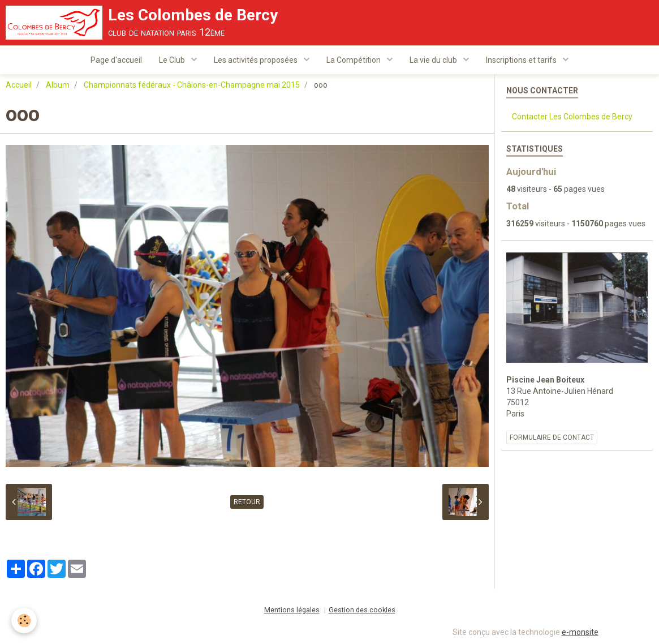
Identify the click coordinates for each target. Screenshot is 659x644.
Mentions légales (292, 610)
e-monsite (580, 633)
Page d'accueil (116, 60)
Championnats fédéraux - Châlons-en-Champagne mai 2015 (192, 85)
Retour (247, 503)
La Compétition (354, 60)
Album (58, 85)
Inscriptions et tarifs (522, 60)
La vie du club (434, 60)
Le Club (173, 60)
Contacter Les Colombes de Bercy (572, 117)
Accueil (19, 85)
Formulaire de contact (552, 438)
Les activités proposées (257, 60)
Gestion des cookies (362, 610)
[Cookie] (24, 621)
